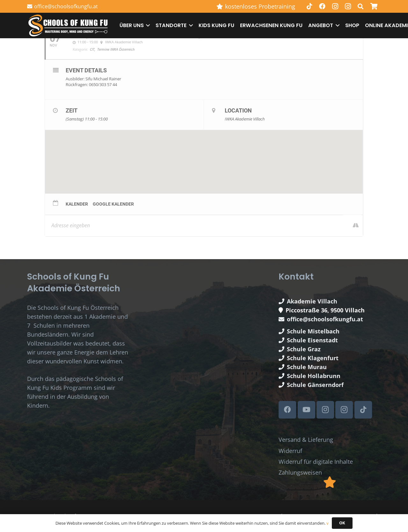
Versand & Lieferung (306, 440)
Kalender (77, 204)
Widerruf (290, 451)
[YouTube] (306, 410)
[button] (147, 26)
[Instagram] (335, 6)
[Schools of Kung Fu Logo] (69, 26)
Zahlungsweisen (300, 472)
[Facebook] (322, 6)
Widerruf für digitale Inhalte (316, 462)
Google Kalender (113, 204)
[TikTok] (310, 6)
